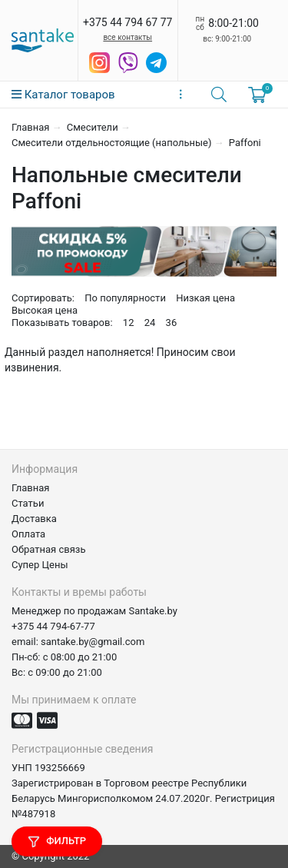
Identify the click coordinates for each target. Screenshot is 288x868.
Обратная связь (49, 549)
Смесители (93, 127)
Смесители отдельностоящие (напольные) (112, 143)
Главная (30, 127)
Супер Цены (40, 565)
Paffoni (245, 143)
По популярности (125, 298)
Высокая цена (45, 310)
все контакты (127, 37)
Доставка (34, 519)
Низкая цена (205, 298)
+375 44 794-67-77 (53, 626)
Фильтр (57, 841)
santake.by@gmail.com (93, 642)
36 (172, 323)
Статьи (28, 503)
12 (129, 323)
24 (150, 323)
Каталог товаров (63, 95)
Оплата (28, 534)
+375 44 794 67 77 (127, 22)
